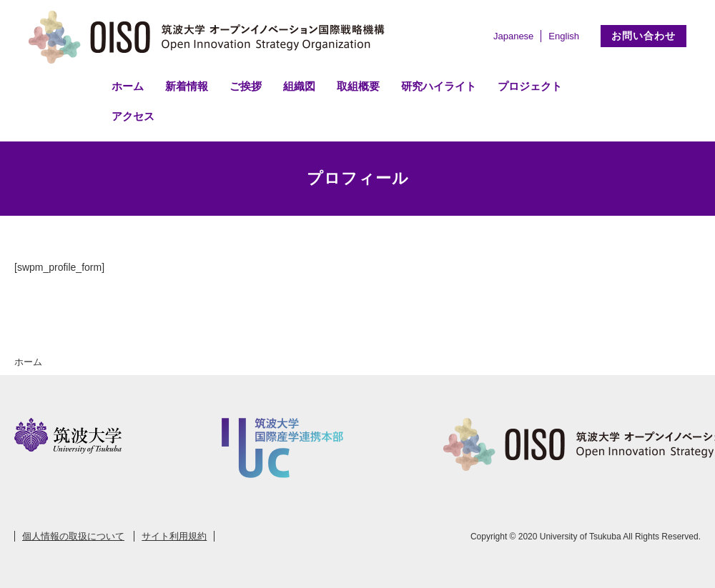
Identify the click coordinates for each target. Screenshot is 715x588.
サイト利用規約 (174, 536)
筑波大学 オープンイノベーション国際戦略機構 (211, 37)
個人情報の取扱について (73, 536)
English (564, 36)
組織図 (299, 86)
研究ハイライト (439, 86)
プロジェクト (530, 86)
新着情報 (187, 86)
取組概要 (358, 86)
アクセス (133, 116)
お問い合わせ (643, 36)
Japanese (513, 36)
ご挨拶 (246, 86)
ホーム (128, 86)
